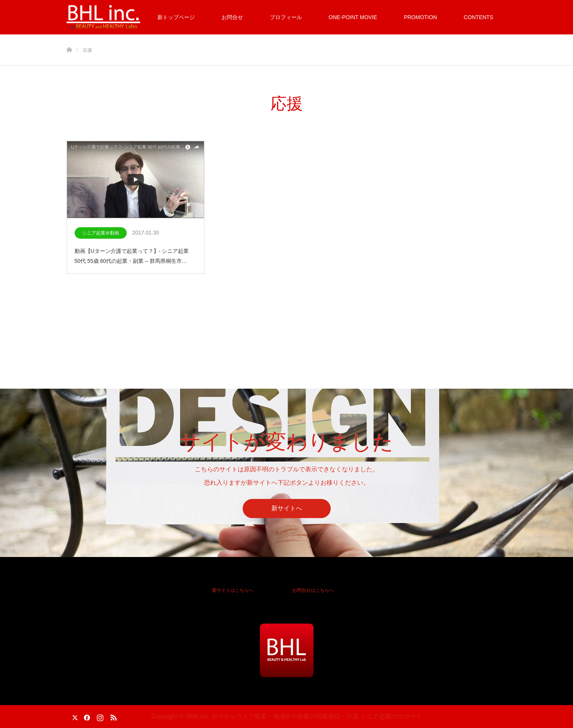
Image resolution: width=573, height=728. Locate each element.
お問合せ (232, 17)
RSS (113, 716)
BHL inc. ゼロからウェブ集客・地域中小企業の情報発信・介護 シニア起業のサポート (304, 716)
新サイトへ (287, 509)
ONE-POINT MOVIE (353, 17)
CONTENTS (479, 17)
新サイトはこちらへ (233, 590)
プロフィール (286, 17)
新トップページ (176, 17)
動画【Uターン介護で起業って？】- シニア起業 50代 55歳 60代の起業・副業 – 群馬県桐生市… (132, 256)
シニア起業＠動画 (101, 233)
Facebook (86, 716)
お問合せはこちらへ (313, 590)
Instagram (99, 716)
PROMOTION (420, 17)
